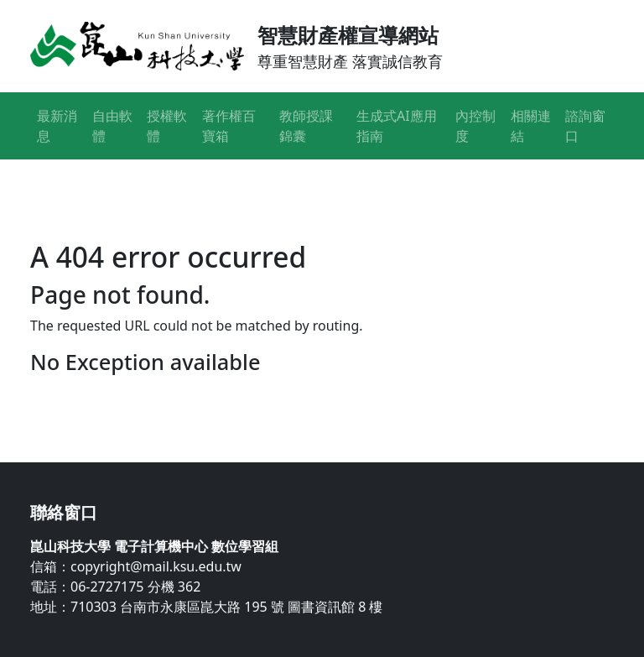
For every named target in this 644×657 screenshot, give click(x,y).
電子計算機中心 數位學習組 (196, 546)
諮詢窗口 (585, 126)
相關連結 (531, 126)
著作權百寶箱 (229, 126)
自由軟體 (112, 126)
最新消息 (57, 126)
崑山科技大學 (70, 546)
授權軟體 (167, 126)
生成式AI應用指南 (397, 126)
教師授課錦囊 (306, 126)
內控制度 (475, 126)
